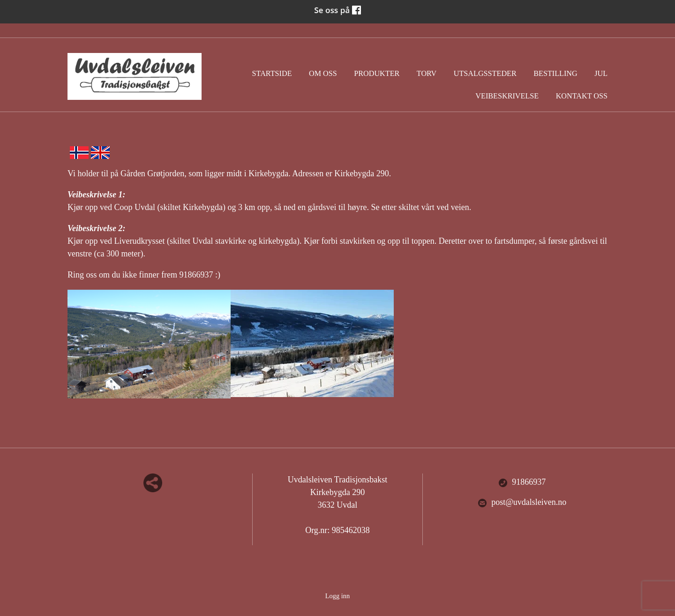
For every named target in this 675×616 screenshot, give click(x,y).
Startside (272, 74)
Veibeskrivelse (507, 96)
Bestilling (555, 74)
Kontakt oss (582, 96)
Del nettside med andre (153, 483)
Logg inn (337, 596)
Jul (601, 74)
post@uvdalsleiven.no (522, 503)
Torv (427, 74)
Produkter (377, 74)
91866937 (522, 482)
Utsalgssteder (485, 74)
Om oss (323, 74)
